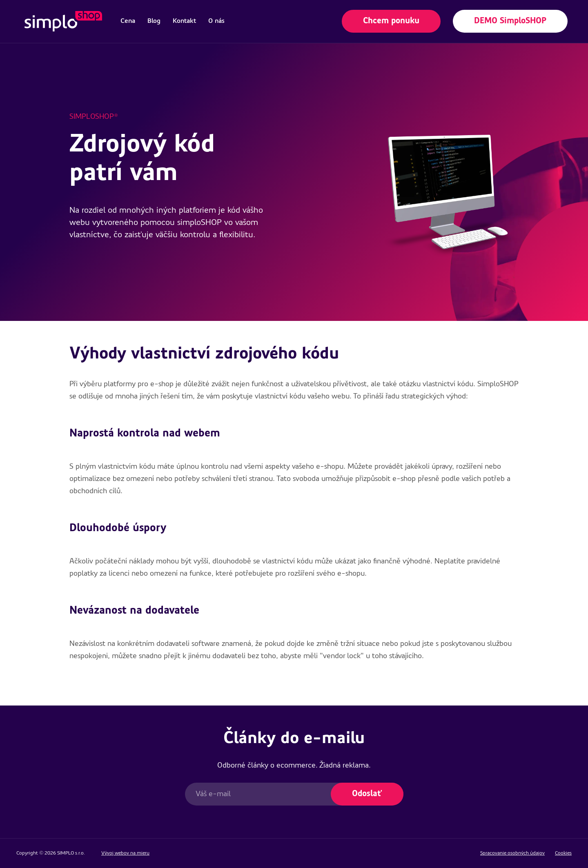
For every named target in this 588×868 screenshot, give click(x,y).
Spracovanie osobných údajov (512, 853)
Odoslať (367, 794)
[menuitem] (128, 21)
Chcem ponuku (391, 21)
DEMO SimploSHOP (510, 21)
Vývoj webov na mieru (125, 853)
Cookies (563, 853)
